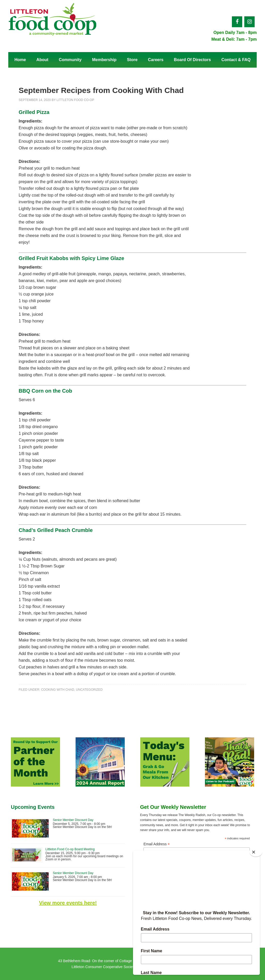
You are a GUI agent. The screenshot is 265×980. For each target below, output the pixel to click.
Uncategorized (89, 690)
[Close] (256, 852)
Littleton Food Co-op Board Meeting (70, 849)
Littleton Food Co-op (52, 22)
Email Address (157, 844)
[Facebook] (237, 22)
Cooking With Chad (58, 690)
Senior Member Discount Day (73, 820)
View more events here (67, 903)
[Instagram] (249, 22)
